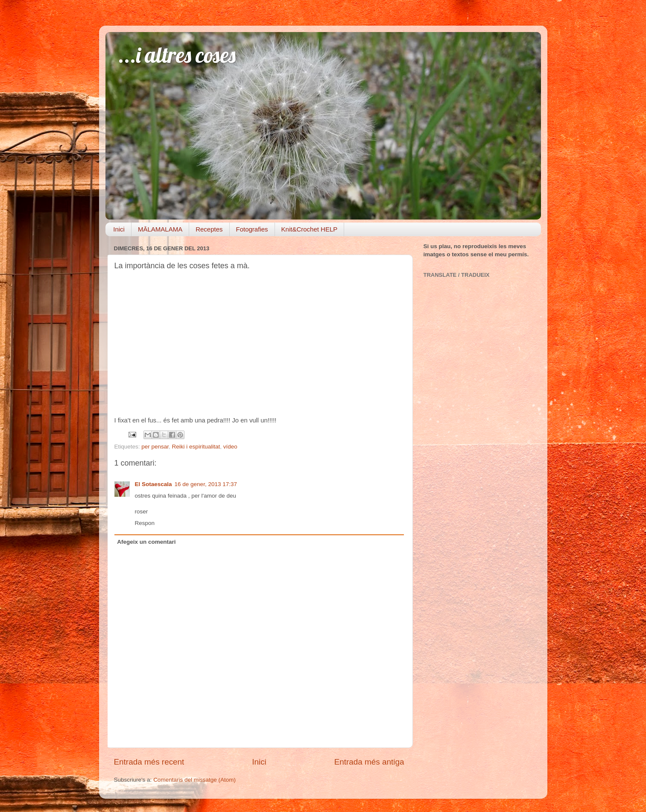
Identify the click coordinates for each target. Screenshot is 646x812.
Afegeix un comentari (146, 542)
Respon (145, 523)
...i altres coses (177, 55)
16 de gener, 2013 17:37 (206, 484)
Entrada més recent (149, 762)
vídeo (230, 447)
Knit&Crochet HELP (310, 229)
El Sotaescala (153, 484)
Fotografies (252, 229)
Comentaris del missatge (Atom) (194, 780)
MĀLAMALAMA (160, 229)
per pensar (155, 447)
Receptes (209, 229)
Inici (119, 229)
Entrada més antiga (369, 762)
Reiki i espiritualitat (196, 447)
